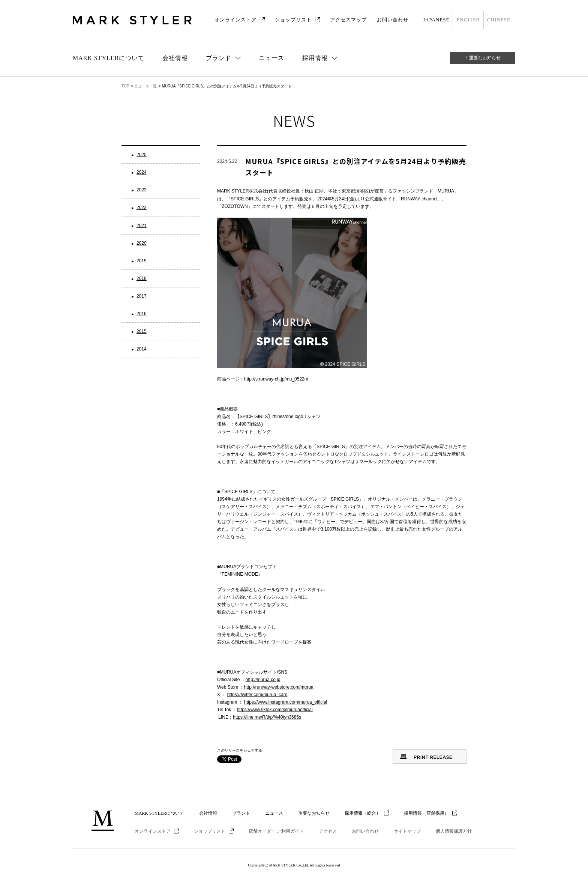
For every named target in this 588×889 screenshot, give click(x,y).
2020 (142, 243)
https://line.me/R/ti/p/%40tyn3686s (267, 717)
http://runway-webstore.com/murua (279, 687)
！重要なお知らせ (483, 58)
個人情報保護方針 (454, 831)
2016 (142, 314)
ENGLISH (468, 20)
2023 (142, 190)
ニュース (271, 58)
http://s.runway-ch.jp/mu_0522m (276, 379)
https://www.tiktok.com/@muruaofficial (275, 710)
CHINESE (499, 20)
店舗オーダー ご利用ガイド (276, 831)
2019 (142, 261)
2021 (142, 226)
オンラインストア (235, 20)
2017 (142, 296)
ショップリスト (293, 20)
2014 (142, 349)
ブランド (241, 813)
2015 (142, 331)
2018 (142, 278)
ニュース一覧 (145, 86)
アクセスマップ (348, 20)
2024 (142, 172)
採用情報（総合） (363, 813)
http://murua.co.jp (263, 680)
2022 (142, 208)
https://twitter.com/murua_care (257, 695)
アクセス (328, 831)
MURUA (446, 191)
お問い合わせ (393, 20)
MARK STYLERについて (109, 58)
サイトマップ (407, 831)
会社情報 (175, 58)
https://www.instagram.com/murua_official (286, 702)
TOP (125, 86)
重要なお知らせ (314, 813)
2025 (142, 155)
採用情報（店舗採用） (426, 813)
